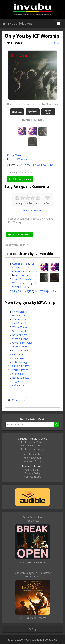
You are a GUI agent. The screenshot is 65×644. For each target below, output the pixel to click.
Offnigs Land (19, 385)
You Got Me (19, 319)
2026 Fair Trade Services (32, 618)
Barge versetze (21, 378)
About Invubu (33, 470)
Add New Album (33, 458)
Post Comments (20, 234)
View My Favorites (33, 210)
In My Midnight (21, 362)
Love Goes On (20, 358)
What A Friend (20, 339)
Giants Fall (18, 374)
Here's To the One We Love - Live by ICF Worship (32, 104)
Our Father (18, 354)
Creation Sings (20, 351)
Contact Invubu (33, 477)
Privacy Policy (33, 473)
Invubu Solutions (18, 23)
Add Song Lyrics (20, 179)
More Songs (54, 43)
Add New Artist (32, 454)
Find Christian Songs (32, 449)
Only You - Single (22, 291)
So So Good (19, 331)
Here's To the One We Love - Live (34, 165)
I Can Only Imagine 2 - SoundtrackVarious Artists (33, 575)
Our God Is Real (21, 366)
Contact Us (51, 640)
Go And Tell (19, 316)
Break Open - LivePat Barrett (33, 519)
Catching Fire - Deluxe (25, 271)
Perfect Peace (20, 370)
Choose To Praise (22, 343)
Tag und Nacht (21, 382)
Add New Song (33, 461)
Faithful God (19, 323)
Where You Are (21, 327)
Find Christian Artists (33, 442)
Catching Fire (20, 264)
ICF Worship (21, 159)
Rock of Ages (20, 335)
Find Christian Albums (32, 445)
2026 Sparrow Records (32, 562)
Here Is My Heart (22, 347)
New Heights (19, 312)
